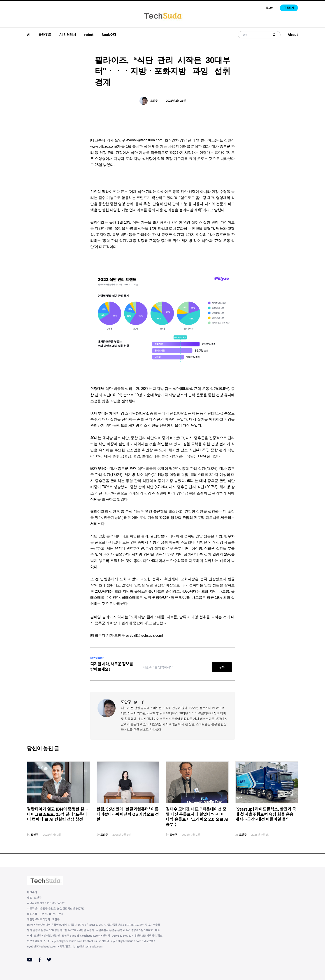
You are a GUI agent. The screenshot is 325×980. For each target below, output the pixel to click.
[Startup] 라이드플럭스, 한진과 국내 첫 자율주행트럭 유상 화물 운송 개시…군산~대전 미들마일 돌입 (266, 814)
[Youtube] (30, 960)
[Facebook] (143, 702)
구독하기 (289, 8)
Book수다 (109, 35)
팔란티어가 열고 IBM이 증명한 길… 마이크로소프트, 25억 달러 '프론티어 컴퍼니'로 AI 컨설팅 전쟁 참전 (58, 814)
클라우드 (45, 35)
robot (89, 35)
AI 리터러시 (68, 35)
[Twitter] (136, 702)
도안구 (154, 101)
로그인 (270, 8)
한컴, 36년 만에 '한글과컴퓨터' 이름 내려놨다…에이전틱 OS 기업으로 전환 (128, 814)
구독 (222, 667)
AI (29, 35)
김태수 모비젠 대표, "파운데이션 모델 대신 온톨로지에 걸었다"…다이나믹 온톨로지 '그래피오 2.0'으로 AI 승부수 (197, 817)
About (293, 35)
